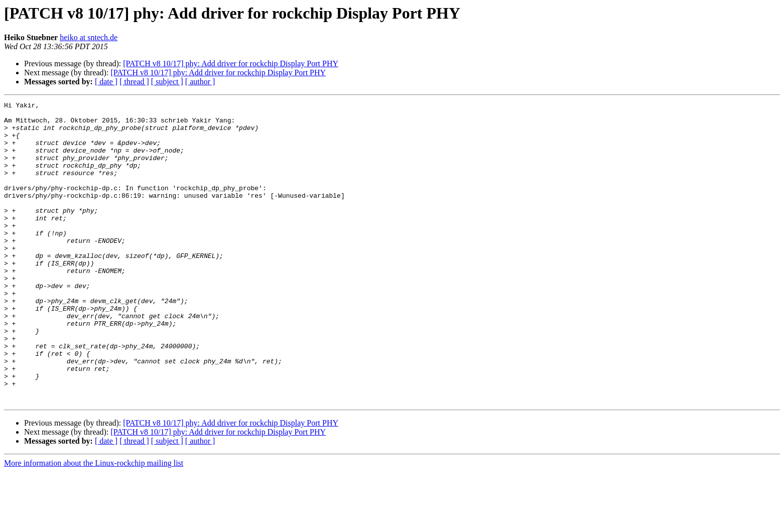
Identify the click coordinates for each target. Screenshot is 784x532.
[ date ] (106, 82)
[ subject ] (167, 82)
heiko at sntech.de (89, 37)
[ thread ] (134, 82)
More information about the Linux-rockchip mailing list (94, 523)
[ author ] (200, 82)
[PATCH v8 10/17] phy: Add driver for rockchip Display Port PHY (231, 63)
